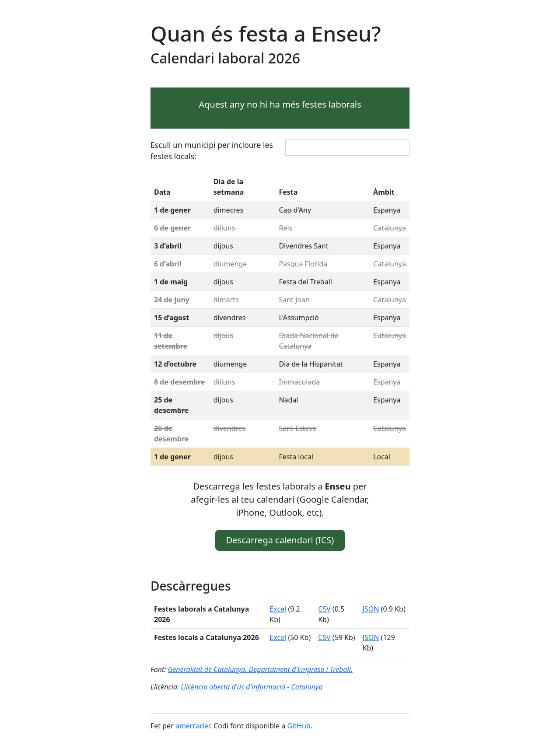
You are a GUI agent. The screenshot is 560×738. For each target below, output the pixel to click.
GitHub (299, 726)
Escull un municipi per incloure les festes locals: (212, 150)
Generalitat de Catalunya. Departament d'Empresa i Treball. (260, 669)
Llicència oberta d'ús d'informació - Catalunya (252, 687)
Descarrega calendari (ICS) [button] (280, 540)
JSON (371, 609)
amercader (193, 726)
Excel (278, 609)
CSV (324, 609)
